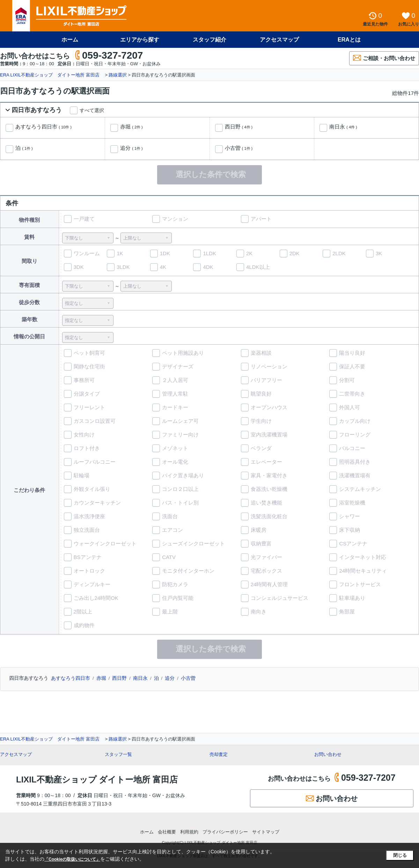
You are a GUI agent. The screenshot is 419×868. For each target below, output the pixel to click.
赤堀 (131, 127)
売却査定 (219, 754)
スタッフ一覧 (118, 754)
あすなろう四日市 (43, 127)
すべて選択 (92, 110)
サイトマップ (266, 832)
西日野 (239, 127)
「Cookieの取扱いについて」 (72, 859)
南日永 (343, 127)
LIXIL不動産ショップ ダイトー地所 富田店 (97, 779)
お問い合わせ (328, 754)
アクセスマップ (279, 40)
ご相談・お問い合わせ (384, 58)
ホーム (70, 40)
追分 (131, 148)
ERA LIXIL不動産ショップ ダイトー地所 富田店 (52, 75)
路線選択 (118, 75)
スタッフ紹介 (209, 40)
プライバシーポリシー (225, 832)
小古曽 (239, 148)
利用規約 (189, 832)
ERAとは (349, 40)
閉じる (400, 855)
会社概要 (167, 832)
